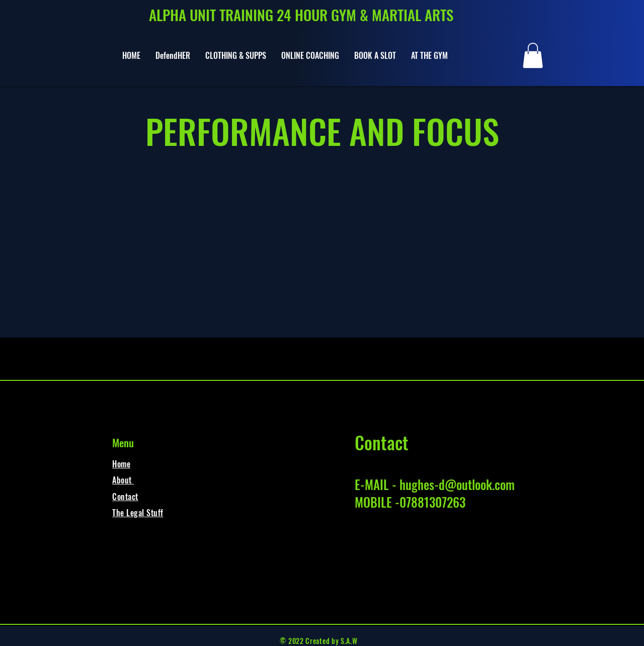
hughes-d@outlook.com (457, 484)
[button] (533, 55)
